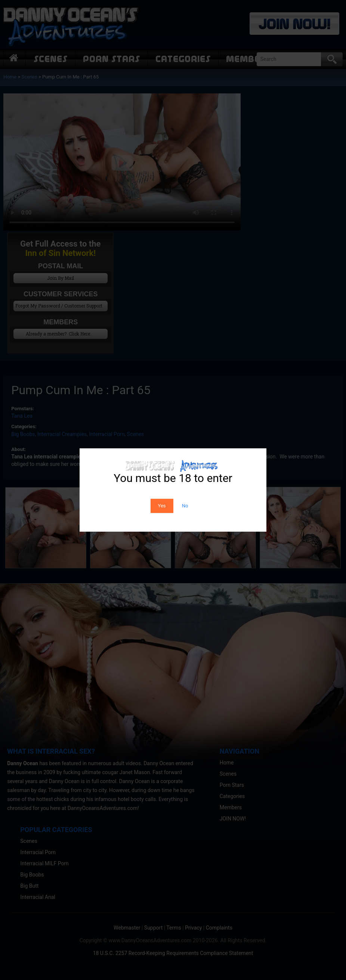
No (185, 506)
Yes (162, 506)
